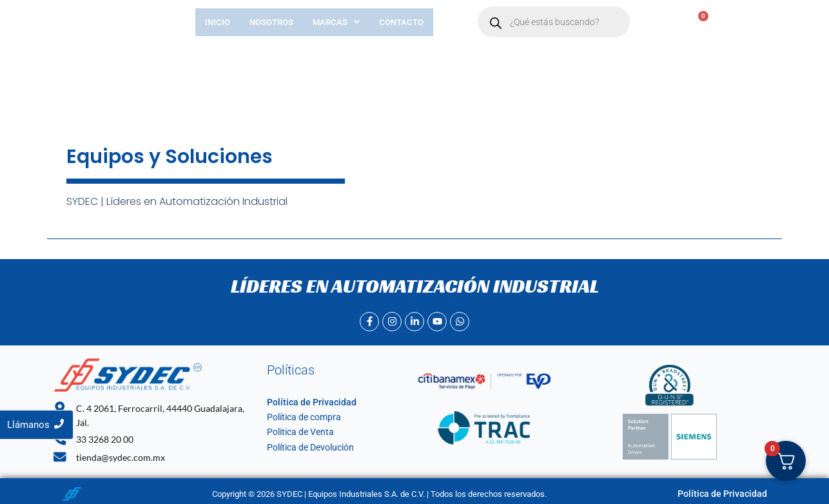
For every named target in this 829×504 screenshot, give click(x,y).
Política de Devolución (307, 448)
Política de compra (301, 417)
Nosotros (271, 22)
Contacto (401, 22)
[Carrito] (696, 22)
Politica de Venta (297, 432)
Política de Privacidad (306, 402)
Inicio (218, 22)
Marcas (336, 22)
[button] (336, 22)
